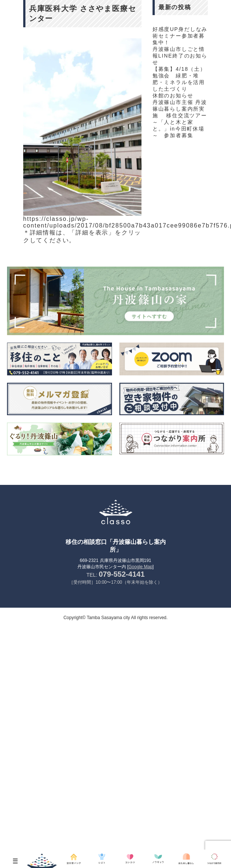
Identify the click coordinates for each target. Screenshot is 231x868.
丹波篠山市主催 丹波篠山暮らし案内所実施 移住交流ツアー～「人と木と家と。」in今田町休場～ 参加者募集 (180, 119)
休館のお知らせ (173, 96)
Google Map (140, 567)
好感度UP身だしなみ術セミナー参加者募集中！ (180, 36)
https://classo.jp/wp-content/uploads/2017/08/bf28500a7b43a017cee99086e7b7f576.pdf (82, 222)
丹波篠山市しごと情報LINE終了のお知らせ (180, 56)
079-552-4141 (122, 574)
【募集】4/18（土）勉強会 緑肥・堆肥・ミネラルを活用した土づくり (179, 79)
